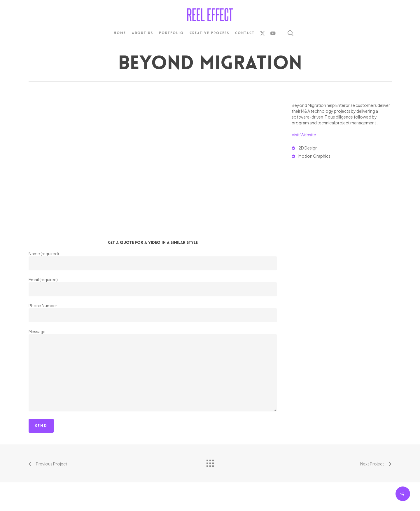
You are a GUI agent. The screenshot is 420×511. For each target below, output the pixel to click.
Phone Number (153, 313)
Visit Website (304, 135)
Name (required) (153, 261)
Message (153, 371)
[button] (306, 33)
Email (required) (153, 287)
